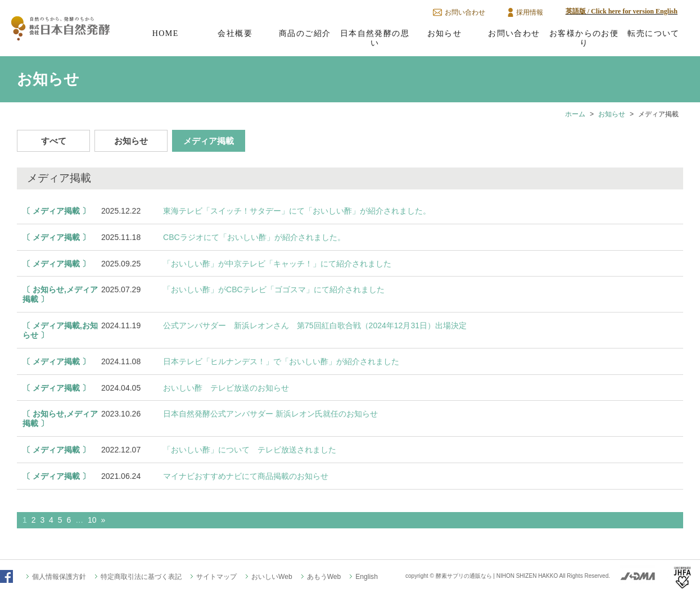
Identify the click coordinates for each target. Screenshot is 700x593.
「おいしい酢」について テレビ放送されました (250, 450)
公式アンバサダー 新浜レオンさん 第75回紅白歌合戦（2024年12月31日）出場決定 (315, 325)
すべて (54, 141)
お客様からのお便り (584, 38)
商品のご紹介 (305, 33)
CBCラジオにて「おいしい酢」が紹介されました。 (254, 237)
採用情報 (530, 12)
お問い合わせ (465, 12)
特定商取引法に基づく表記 (141, 577)
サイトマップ (216, 577)
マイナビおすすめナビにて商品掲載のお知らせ (246, 476)
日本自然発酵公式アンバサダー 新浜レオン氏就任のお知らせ (270, 414)
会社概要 (235, 33)
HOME (166, 33)
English (367, 577)
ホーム (575, 114)
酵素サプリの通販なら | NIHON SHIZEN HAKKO (497, 576)
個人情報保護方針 (59, 577)
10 (92, 520)
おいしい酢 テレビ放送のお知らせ (226, 388)
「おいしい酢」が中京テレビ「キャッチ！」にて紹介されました (277, 264)
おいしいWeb (272, 577)
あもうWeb (324, 577)
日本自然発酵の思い (375, 38)
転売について (653, 33)
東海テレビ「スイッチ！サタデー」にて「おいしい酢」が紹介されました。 (297, 211)
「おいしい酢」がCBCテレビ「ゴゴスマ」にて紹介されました (274, 289)
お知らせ (445, 33)
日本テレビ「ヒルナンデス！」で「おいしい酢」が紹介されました (281, 361)
